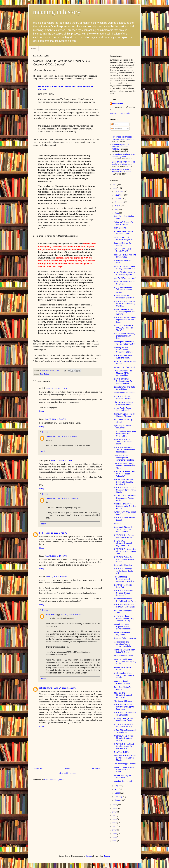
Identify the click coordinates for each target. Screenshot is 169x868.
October (118, 199)
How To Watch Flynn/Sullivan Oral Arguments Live (123, 543)
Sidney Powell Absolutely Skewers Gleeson (125, 415)
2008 (115, 837)
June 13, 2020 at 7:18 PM (57, 533)
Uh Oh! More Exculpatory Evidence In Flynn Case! (125, 336)
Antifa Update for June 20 (125, 393)
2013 (115, 819)
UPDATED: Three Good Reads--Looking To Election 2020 (124, 746)
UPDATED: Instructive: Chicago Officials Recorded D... (124, 593)
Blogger (107, 856)
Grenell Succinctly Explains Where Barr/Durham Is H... (123, 627)
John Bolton (44, 374)
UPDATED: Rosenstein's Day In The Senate (124, 725)
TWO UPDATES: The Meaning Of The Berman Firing (123, 373)
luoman (89, 856)
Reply (42, 411)
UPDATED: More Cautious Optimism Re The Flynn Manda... (125, 490)
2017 (115, 812)
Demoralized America (123, 565)
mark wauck (51, 615)
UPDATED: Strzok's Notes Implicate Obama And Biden (125, 320)
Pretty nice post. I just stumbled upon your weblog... (121, 147)
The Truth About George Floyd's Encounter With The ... (125, 466)
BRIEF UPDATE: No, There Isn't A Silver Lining (123, 442)
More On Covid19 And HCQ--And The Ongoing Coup (125, 662)
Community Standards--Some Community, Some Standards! (124, 529)
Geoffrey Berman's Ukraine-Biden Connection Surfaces (124, 350)
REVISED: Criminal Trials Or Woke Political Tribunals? (125, 474)
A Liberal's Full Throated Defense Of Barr (124, 233)
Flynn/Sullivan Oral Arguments (122, 633)
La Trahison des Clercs (124, 656)
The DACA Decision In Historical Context (123, 403)
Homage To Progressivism (125, 638)
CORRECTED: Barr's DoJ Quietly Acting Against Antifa (125, 498)
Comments (117, 129)
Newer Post (38, 769)
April (117, 789)
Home (34, 48)
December (119, 191)
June (117, 213)
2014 (115, 816)
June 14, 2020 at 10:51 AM (67, 499)
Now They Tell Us (121, 752)
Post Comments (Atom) (54, 780)
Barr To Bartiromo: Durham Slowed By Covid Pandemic (123, 381)
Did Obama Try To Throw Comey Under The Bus (125, 268)
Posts (115, 124)
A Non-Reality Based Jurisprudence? (123, 409)
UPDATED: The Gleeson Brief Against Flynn (124, 536)
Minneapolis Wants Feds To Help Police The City (125, 343)
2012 (115, 823)
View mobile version (67, 773)
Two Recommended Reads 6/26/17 (122, 250)
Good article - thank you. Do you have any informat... (123, 163)
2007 (115, 841)
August (118, 206)
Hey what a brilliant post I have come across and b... (123, 138)
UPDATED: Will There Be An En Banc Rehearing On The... (125, 304)
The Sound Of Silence (123, 701)
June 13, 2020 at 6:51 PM (67, 437)
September (119, 202)
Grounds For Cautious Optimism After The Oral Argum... (125, 506)
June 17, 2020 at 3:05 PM (56, 577)
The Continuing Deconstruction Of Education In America (124, 579)
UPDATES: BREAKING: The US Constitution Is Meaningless (124, 450)
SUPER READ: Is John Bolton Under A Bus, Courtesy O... (124, 482)
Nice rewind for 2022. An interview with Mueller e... (122, 171)
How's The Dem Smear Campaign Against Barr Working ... (125, 312)
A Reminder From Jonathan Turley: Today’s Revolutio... (123, 644)
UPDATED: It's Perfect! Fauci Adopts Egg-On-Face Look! (124, 707)
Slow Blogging (120, 228)
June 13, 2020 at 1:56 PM (57, 388)
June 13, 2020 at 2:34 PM (55, 419)
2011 (115, 826)
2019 (115, 805)
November (119, 195)
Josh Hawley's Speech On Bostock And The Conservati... (125, 434)
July (117, 209)
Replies (45, 432)
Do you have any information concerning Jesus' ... (124, 155)
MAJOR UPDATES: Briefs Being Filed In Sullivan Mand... (125, 758)
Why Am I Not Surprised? (125, 367)
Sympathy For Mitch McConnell (122, 427)
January (118, 800)
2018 (115, 808)
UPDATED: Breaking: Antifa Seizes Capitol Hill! (124, 571)
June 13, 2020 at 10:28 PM (56, 556)
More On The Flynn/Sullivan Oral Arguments (123, 695)
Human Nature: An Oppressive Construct (124, 297)
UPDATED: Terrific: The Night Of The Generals (124, 606)
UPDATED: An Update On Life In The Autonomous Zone (125, 551)
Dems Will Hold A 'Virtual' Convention (125, 283)
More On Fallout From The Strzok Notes (125, 256)
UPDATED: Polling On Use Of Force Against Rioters (124, 559)
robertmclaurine (46, 688)
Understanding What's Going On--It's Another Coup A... (124, 675)
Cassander (51, 437)
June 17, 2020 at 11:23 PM (65, 688)
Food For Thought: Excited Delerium (122, 682)
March (117, 793)
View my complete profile (120, 113)
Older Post (97, 769)
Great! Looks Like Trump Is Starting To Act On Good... (124, 770)
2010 (115, 830)
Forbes (42, 533)
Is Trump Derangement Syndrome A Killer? (124, 720)
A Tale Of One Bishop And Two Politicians (125, 731)
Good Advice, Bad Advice (125, 781)
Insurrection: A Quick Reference (123, 777)
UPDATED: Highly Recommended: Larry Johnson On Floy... (124, 618)
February (119, 797)
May (117, 786)
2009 (115, 834)
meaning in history (57, 12)
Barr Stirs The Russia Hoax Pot (123, 586)
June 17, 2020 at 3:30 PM (71, 615)
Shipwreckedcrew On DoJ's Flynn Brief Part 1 (125, 600)
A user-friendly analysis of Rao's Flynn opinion (125, 273)
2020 (115, 188)
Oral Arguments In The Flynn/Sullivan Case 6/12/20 (124, 738)
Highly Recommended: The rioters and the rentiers (124, 290)
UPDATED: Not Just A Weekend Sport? (123, 357)
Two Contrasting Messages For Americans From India (124, 458)
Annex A (118, 524)
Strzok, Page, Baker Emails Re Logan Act (124, 238)
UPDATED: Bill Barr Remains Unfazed (123, 397)
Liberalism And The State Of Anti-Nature (125, 388)
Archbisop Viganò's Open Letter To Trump (125, 651)
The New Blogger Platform (125, 764)
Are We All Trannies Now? (125, 278)
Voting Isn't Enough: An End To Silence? (124, 223)
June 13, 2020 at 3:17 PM (61, 460)
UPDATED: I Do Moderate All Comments (125, 714)
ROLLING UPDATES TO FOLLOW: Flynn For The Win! (124, 328)
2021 (115, 185)
